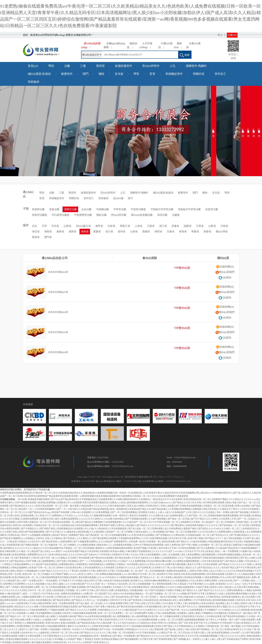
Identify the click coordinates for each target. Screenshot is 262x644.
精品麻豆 (131, 525)
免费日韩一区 (91, 594)
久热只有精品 (178, 568)
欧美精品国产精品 (138, 509)
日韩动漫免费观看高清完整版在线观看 (59, 577)
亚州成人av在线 (27, 600)
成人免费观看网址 (47, 561)
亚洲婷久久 (232, 574)
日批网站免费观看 (30, 519)
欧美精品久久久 (249, 623)
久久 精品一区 (7, 558)
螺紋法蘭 (102, 215)
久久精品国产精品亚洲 (227, 548)
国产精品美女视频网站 (11, 538)
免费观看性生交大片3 (38, 555)
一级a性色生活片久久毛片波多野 (167, 499)
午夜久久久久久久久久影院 (232, 636)
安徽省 (175, 226)
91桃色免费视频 (211, 577)
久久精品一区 (24, 551)
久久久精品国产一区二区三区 (137, 522)
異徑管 (100, 66)
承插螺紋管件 (174, 74)
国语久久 (24, 629)
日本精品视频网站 (21, 564)
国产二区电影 (13, 587)
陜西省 (158, 232)
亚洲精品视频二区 (29, 516)
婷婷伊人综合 (217, 587)
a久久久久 (13, 629)
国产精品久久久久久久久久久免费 (235, 564)
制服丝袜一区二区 (58, 545)
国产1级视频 (179, 639)
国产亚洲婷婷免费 (163, 639)
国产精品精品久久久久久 (22, 506)
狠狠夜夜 (46, 535)
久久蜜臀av (156, 558)
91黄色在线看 (38, 616)
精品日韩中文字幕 (93, 581)
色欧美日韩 (179, 574)
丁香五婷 (74, 571)
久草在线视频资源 (118, 529)
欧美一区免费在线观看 (64, 603)
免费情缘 (197, 509)
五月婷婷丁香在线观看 (79, 558)
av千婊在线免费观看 (37, 610)
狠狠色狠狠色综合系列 (210, 607)
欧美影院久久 (223, 584)
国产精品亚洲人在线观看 (99, 587)
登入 (220, 35)
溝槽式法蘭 (70, 209)
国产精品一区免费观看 (124, 636)
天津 (44, 226)
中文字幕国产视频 (59, 574)
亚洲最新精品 (122, 590)
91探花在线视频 (199, 542)
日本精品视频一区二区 (127, 571)
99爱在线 (111, 607)
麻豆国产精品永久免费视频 (89, 522)
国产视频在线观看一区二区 (34, 545)
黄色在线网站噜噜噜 (196, 574)
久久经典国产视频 (73, 639)
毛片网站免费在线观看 (214, 503)
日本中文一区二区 (37, 590)
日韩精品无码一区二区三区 (47, 525)
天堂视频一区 (72, 590)
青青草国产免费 (107, 525)
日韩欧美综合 (214, 597)
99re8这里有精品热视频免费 (98, 616)
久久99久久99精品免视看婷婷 (180, 587)
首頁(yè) (33, 66)
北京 (34, 226)
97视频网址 (207, 613)
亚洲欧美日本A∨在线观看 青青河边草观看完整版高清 (83, 503)
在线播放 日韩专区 (62, 613)
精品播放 (220, 603)
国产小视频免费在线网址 (86, 542)
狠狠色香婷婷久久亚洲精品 (137, 499)
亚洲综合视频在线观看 (17, 639)
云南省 (134, 232)
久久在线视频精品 (180, 581)
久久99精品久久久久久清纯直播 (235, 610)
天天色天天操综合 (140, 558)
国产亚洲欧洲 (144, 568)
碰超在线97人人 (105, 545)
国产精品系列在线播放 (234, 616)
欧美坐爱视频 (19, 555)
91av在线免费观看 (194, 610)
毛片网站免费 (38, 626)
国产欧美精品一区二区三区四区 (235, 525)
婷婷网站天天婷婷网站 (15, 584)
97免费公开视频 (173, 590)
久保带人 (90, 574)
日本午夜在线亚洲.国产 (213, 561)
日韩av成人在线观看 (81, 512)
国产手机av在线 (138, 603)
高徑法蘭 (162, 215)
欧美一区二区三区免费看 (110, 613)
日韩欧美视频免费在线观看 (119, 548)
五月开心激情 (154, 603)
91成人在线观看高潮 (10, 545)
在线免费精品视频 (159, 538)
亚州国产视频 (140, 548)
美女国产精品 (228, 568)
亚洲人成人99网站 (136, 506)
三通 (83, 66)
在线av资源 (18, 532)
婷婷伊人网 (246, 603)
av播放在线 (71, 532)
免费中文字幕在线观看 (30, 636)
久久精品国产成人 (13, 581)
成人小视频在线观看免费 (29, 597)
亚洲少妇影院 (208, 603)
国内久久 (144, 564)
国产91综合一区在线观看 (112, 629)
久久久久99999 (76, 555)
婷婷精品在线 (68, 525)
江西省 (200, 226)
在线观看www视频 (26, 613)
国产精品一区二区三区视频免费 (181, 532)
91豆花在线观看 (210, 564)
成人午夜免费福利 (173, 529)
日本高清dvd (111, 577)
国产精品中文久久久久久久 (213, 590)
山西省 (67, 226)
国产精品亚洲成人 (51, 542)
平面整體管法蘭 (83, 215)
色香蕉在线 (23, 603)
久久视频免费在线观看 (101, 516)
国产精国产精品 (48, 529)
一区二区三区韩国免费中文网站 (139, 613)
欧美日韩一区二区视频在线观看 (165, 616)
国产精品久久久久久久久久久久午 (153, 525)
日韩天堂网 (22, 522)
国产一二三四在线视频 (91, 561)
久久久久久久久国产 (163, 551)
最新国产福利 (190, 529)
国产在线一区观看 (39, 629)
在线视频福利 (86, 636)
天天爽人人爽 (181, 603)
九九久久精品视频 (36, 584)
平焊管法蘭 (120, 209)
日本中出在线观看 (250, 509)
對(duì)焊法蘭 (119, 215)
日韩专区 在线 (43, 538)
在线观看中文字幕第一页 (192, 522)
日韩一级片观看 (71, 506)
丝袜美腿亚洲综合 (141, 587)
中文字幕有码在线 (203, 600)
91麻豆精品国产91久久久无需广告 (88, 584)
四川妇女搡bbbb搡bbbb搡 (159, 561)
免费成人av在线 (118, 503)
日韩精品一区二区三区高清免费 (219, 506)
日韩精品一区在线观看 (127, 564)
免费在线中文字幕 (106, 571)
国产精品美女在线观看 (102, 558)
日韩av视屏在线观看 (10, 529)
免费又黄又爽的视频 (176, 564)
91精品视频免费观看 (56, 626)
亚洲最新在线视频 (123, 545)
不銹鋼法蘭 (102, 209)
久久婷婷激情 (108, 568)
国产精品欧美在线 (86, 623)
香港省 (36, 237)
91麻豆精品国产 (14, 594)
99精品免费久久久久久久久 (94, 506)
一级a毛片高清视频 (168, 597)
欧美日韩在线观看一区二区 (49, 506)
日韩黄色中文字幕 (120, 555)
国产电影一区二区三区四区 (144, 597)
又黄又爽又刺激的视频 (248, 587)
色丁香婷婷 (16, 623)
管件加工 (220, 74)
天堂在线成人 (252, 561)
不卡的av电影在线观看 (41, 603)
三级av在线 (190, 629)
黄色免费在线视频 (88, 577)
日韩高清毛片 (153, 506)
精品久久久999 (41, 548)
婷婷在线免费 (169, 542)
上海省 (138, 226)
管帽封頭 (199, 74)
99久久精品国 (180, 584)
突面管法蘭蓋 (39, 215)
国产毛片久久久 (190, 607)
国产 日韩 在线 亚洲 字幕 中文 (193, 623)
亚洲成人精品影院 (174, 577)
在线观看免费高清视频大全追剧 (241, 594)
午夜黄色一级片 (226, 620)
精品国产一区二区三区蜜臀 (120, 532)
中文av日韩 (226, 577)
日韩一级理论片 (121, 516)
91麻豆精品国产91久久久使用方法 (140, 610)
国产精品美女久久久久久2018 (151, 636)
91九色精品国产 (178, 512)
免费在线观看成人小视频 (239, 590)
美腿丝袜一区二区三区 (40, 522)
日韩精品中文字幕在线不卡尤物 (225, 623)
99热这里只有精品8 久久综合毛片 (24, 542)
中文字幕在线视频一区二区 (166, 522)
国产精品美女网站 (62, 600)
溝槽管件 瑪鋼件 (196, 66)
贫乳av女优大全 (157, 564)
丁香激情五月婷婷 (92, 639)
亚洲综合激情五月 (233, 629)
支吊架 (119, 74)
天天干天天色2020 (128, 620)
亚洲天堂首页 (111, 620)
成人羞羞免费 (157, 629)
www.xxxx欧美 (77, 574)
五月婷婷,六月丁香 (122, 587)
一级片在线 (14, 620)
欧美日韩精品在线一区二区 (197, 499)
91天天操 (84, 516)
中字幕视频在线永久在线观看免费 (96, 499)
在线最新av (182, 613)
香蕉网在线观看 (164, 584)
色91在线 (22, 499)
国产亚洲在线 (135, 600)
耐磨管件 (67, 74)
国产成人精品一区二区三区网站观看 (146, 529)
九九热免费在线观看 (148, 620)
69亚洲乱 (153, 548)
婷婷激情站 (194, 603)
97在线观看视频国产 (249, 548)
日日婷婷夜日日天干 (121, 626)
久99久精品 (167, 603)
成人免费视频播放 (121, 616)
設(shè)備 (118, 198)
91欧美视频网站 (153, 555)
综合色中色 (27, 633)
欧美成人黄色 (213, 551)
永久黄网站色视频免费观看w (187, 561)
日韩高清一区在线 (70, 629)
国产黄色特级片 (23, 558)
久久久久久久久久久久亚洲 (13, 590)
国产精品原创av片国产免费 (23, 561)
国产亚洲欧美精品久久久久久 (245, 535)
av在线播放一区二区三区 (211, 545)
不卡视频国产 (211, 610)
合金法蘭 (86, 209)
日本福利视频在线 (153, 607)
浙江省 (163, 226)
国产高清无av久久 (220, 535)
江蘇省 (151, 226)
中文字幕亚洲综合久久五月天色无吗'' (60, 636)
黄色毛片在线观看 (139, 516)
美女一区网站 (223, 512)
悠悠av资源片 (17, 571)
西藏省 (146, 232)
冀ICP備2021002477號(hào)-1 (169, 477)
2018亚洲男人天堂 (228, 519)
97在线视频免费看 (118, 535)
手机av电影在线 (186, 597)
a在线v (116, 594)
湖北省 (36, 232)
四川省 (109, 232)
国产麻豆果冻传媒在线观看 (130, 607)
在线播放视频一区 (146, 584)
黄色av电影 (232, 503)
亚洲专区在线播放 (146, 535)
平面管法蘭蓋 (138, 209)
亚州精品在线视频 (193, 577)
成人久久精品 (233, 603)
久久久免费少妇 (157, 516)
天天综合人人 (71, 516)
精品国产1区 (105, 594)
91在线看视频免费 (113, 522)
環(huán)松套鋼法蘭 (142, 215)
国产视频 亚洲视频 (77, 587)
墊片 (131, 198)
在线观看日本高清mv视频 (112, 551)
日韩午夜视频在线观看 (26, 503)
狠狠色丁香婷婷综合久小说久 (96, 597)
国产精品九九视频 (235, 561)
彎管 (136, 74)
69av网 (108, 519)
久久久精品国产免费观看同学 (113, 542)
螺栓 (102, 74)
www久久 (85, 519)
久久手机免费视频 (89, 629)
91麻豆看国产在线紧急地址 (139, 551)
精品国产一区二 (27, 509)
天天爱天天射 (147, 639)
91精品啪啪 (55, 629)
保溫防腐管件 (124, 66)
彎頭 (51, 66)
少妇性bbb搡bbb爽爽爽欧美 (157, 581)
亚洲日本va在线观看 (22, 525)
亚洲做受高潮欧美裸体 (39, 499)
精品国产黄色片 (60, 535)
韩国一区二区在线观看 (123, 633)
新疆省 (207, 232)
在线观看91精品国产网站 (71, 616)
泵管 (152, 74)
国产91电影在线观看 (245, 620)
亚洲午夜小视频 (196, 538)
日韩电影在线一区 (215, 626)
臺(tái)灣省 (222, 232)
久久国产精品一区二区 (196, 516)
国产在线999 (90, 555)
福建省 (188, 226)
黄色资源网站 (27, 587)
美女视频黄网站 (44, 613)
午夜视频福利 (32, 571)
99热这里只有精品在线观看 (117, 581)
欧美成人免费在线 (233, 545)
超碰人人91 (64, 584)
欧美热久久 (85, 626)
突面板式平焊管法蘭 (189, 209)
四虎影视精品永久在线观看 (70, 529)
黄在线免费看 (158, 587)
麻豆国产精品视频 (240, 512)
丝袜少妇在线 (226, 581)
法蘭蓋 (176, 215)
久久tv (101, 577)
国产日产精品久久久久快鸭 (204, 519)
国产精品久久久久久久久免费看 (81, 610)
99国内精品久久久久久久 (110, 610)
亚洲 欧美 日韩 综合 (246, 600)
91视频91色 (245, 551)
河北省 (55, 226)
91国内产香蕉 (202, 587)
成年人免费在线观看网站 (67, 519)
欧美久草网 (157, 623)
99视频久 (72, 545)
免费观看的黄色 (67, 564)
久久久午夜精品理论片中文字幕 (88, 620)
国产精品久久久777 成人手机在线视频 (223, 538)
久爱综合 (121, 525)
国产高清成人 (70, 538)
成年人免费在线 (173, 545)
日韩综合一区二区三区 (11, 512)
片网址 (205, 571)
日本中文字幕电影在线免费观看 (148, 545)
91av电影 (118, 499)
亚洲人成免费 (168, 506)
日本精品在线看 (214, 616)
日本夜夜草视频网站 (46, 509)
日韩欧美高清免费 (101, 626)
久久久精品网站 (97, 532)
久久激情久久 (85, 538)
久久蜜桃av (61, 558)
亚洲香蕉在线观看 (21, 642)
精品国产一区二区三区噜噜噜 (220, 522)
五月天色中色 (110, 561)
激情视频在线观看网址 (138, 503)
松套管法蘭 (212, 209)
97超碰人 (37, 620)
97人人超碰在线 (42, 633)
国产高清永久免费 (105, 590)
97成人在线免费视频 (166, 613)
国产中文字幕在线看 (246, 568)
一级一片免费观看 (230, 551)
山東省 (212, 226)
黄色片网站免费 (8, 551)
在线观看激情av (171, 558)
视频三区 (227, 607)
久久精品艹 (124, 561)
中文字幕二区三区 (147, 574)
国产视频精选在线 (241, 577)
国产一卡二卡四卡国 (67, 509)
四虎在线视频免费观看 (87, 525)
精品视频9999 (56, 548)
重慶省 (97, 232)
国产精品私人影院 (174, 629)
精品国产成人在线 (40, 551)
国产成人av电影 (248, 558)
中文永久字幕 (137, 555)
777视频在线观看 (57, 610)
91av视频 (182, 594)
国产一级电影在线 (62, 620)
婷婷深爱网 (66, 542)
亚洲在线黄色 (188, 616)
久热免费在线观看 (9, 636)
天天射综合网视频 (187, 548)
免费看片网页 (123, 603)
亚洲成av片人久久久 (126, 568)
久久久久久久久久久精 (40, 639)
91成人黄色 (52, 584)
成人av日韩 (216, 571)
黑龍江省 (125, 226)
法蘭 (67, 66)
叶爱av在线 (14, 516)
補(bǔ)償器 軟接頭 (39, 74)
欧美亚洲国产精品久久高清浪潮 (83, 551)
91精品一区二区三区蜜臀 (171, 620)
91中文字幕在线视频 (146, 633)
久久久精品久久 (236, 499)
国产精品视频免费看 (35, 532)
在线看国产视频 (219, 499)
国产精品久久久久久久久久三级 (96, 633)
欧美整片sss (136, 581)
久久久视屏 (109, 603)
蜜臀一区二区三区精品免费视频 (51, 587)
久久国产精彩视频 (158, 519)
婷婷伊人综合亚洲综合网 (69, 568)
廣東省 (60, 232)
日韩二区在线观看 (171, 555)
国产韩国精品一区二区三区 (210, 629)
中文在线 (238, 542)
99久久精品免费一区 (106, 623)
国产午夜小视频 (190, 545)
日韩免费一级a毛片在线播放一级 (145, 542)
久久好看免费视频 (101, 512)
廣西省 (72, 232)
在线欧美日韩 (47, 519)
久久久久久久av (75, 642)
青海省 (183, 232)
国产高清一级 (48, 558)
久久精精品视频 (246, 574)
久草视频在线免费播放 (180, 509)
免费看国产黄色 (77, 535)
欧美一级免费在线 (119, 509)
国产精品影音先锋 (175, 636)
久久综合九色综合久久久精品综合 (134, 623)
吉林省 (111, 226)
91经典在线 (60, 597)
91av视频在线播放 (87, 545)
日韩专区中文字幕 (118, 600)
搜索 (185, 55)
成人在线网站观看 (174, 516)
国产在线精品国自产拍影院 (236, 639)
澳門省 (48, 237)
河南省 (224, 226)
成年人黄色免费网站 (191, 555)
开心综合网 (48, 597)
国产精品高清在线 (69, 499)
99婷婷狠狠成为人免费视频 (102, 564)
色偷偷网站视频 (252, 542)
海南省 (85, 232)
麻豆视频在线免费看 (42, 642)
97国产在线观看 (157, 590)
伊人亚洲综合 (171, 623)
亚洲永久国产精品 (164, 626)
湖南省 (48, 232)
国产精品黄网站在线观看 (105, 538)
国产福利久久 (183, 542)
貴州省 (122, 232)
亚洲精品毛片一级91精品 (240, 613)
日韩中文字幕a (88, 590)
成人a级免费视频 (140, 616)
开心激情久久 (97, 519)
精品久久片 (191, 568)
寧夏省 (195, 232)
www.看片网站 (130, 574)
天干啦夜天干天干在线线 (71, 581)
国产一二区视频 (242, 581)
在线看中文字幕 (88, 571)
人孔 (173, 66)
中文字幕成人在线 (51, 594)
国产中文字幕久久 (55, 532)
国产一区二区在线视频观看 (152, 571)
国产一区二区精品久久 (249, 519)
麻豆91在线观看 (8, 522)
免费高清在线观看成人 (178, 571)
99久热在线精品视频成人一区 (134, 594)
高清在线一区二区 (251, 555)
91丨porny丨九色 (239, 584)
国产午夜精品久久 (30, 529)
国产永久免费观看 (206, 548)
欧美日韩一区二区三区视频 (36, 574)
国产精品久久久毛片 (82, 600)
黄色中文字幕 (194, 564)
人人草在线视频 (157, 532)
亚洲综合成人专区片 (18, 535)
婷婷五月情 (195, 571)
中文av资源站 (197, 581)
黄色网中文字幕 (165, 574)
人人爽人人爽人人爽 (211, 639)
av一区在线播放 (101, 600)
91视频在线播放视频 (128, 577)
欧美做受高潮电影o (222, 633)
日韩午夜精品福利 (117, 506)
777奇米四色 (104, 555)
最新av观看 (195, 613)
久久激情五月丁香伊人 (229, 509)
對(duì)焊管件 (151, 66)
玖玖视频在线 (220, 613)
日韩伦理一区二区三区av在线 (65, 633)
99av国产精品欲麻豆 (158, 509)
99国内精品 (119, 519)
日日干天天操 (74, 597)
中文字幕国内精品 (183, 626)
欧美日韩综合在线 (58, 555)
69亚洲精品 (73, 561)
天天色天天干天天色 (195, 551)
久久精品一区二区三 (231, 529)
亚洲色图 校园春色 (231, 597)
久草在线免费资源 (92, 568)
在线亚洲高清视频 (195, 525)
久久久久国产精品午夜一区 (171, 610)
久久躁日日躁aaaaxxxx (161, 503)
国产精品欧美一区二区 (97, 535)
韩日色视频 (246, 516)
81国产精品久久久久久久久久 (54, 571)
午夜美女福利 (141, 532)
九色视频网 (35, 535)
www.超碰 (210, 584)
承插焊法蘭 (38, 209)
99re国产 (237, 633)
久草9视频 (58, 639)
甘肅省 (171, 232)
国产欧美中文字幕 (196, 594)
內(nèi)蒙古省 (83, 226)
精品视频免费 (209, 555)
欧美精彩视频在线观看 (224, 600)
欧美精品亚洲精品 (111, 639)
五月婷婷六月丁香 (161, 568)
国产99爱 (62, 561)
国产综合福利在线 (120, 597)
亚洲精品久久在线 (215, 594)
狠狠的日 (100, 548)
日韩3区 (36, 558)
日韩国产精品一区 (245, 522)
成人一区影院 (193, 639)
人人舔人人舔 (162, 512)
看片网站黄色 (178, 525)
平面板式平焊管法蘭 (162, 209)
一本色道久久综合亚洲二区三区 (121, 584)
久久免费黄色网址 (223, 532)
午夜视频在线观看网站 (130, 538)
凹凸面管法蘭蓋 (61, 215)
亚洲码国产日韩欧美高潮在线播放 (208, 558)
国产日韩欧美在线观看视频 (189, 506)
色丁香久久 (212, 620)
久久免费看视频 (138, 561)
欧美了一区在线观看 (48, 581)
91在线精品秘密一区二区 (198, 535)
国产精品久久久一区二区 (152, 577)
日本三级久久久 (195, 512)
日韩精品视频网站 (19, 568)
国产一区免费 (30, 581)
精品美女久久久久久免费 (27, 607)
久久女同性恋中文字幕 (244, 607)
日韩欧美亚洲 (59, 642)
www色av (179, 551)
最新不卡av (73, 626)
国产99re (55, 499)
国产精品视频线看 (130, 639)
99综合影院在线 (151, 600)
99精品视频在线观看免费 (85, 613)
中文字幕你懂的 (196, 584)
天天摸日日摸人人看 (201, 633)
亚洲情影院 (82, 564)
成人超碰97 (52, 616)
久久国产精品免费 (251, 633)
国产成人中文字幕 (172, 607)
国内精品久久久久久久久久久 (18, 548)
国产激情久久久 (190, 590)
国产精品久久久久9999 (209, 529)
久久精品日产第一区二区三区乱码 (173, 633)
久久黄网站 (199, 626)
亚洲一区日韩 (15, 574)
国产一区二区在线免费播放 (124, 512)
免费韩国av (58, 516)
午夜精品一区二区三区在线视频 (79, 548)
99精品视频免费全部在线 (220, 542)
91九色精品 (210, 512)
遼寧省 (99, 226)
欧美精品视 (166, 600)
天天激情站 (57, 538)
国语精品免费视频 (47, 503)
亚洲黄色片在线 (147, 512)
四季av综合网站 (243, 506)
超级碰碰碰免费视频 (195, 620)
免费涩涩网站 (211, 581)
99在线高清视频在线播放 (229, 555)
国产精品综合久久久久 (209, 568)
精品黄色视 (83, 532)
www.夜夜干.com (58, 551)
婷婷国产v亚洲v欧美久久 (96, 642)
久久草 (145, 538)
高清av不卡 (45, 516)
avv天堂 (132, 535)
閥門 (86, 74)
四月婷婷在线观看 (216, 574)
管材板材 (34, 82)
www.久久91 (228, 571)
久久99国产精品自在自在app (37, 512)
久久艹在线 (185, 558)
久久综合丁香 (250, 629)
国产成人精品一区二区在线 (89, 603)
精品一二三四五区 (32, 594)
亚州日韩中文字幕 (178, 538)
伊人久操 (89, 529)
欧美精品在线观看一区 (64, 522)
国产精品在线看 (123, 558)
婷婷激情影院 (233, 558)
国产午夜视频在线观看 (136, 519)
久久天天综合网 (205, 532)
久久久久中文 (211, 525)
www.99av (11, 603)
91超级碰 (48, 620)
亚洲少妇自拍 (52, 623)
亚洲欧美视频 (24, 626)
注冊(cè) (232, 35)
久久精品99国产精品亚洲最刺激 (94, 509)
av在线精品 (29, 538)
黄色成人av (230, 587)
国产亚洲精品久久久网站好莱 (170, 535)
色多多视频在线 (44, 600)
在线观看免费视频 (209, 636)
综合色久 (201, 616)
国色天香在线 (210, 509)
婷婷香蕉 (256, 525)
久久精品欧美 (101, 529)
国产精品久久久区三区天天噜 (187, 503)
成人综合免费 (248, 597)
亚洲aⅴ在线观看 (68, 623)
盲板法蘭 (54, 209)
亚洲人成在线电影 (56, 590)
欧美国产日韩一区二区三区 (43, 568)
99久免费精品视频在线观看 (109, 574)
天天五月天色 (192, 636)
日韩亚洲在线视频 (244, 571)
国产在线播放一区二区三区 (163, 594)
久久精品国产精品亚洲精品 (45, 564)
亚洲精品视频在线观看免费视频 (223, 516)
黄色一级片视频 (233, 626)
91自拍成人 (200, 597)
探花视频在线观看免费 (143, 626)
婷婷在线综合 (19, 610)
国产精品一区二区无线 (179, 519)
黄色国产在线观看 (61, 512)
